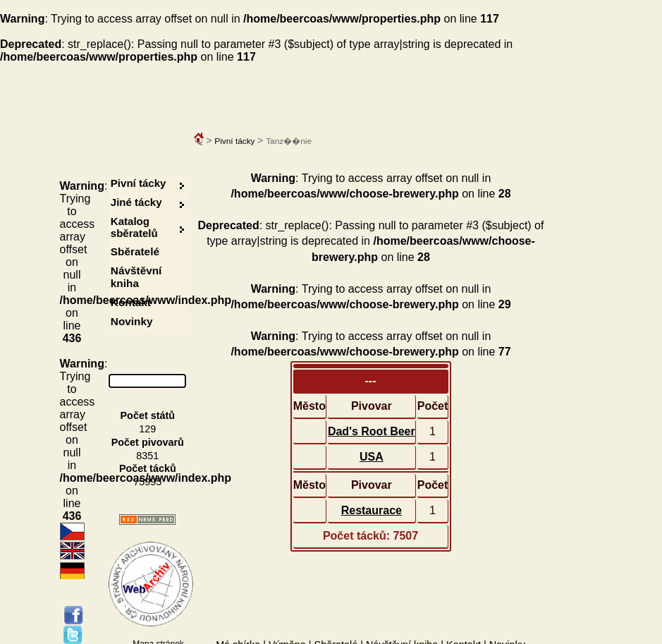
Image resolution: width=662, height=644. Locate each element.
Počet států (148, 415)
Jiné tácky (136, 202)
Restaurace (372, 510)
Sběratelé (135, 251)
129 (147, 429)
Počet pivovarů (148, 442)
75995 (147, 482)
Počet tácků (148, 468)
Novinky (132, 321)
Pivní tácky (234, 141)
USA (372, 457)
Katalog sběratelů (134, 227)
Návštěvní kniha (136, 277)
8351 (147, 456)
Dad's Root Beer (372, 431)
